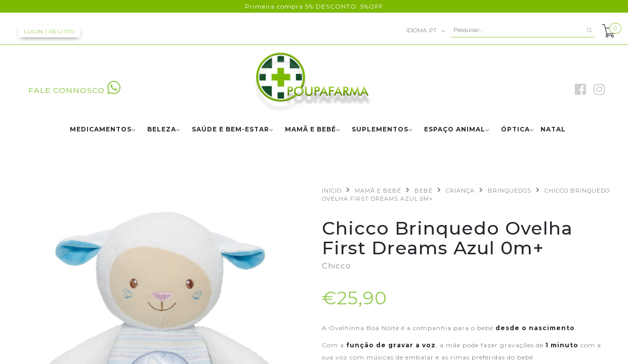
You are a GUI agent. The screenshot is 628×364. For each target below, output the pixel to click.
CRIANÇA (460, 191)
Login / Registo (49, 32)
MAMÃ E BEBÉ (310, 130)
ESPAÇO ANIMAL (455, 130)
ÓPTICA (515, 130)
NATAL (553, 130)
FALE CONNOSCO (75, 90)
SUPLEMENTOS (380, 130)
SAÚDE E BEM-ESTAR (231, 130)
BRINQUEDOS (510, 191)
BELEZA (162, 130)
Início (332, 191)
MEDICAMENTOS (101, 130)
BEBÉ (424, 191)
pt (426, 31)
